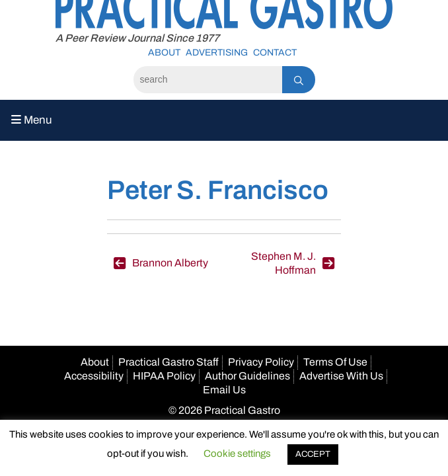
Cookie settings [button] (237, 454)
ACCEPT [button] (313, 454)
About (164, 53)
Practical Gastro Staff (168, 362)
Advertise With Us (341, 376)
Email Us (224, 390)
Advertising (217, 53)
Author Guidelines (247, 376)
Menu (32, 120)
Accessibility (94, 376)
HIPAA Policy (164, 376)
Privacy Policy (261, 362)
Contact (275, 53)
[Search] (208, 80)
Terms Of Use (335, 362)
